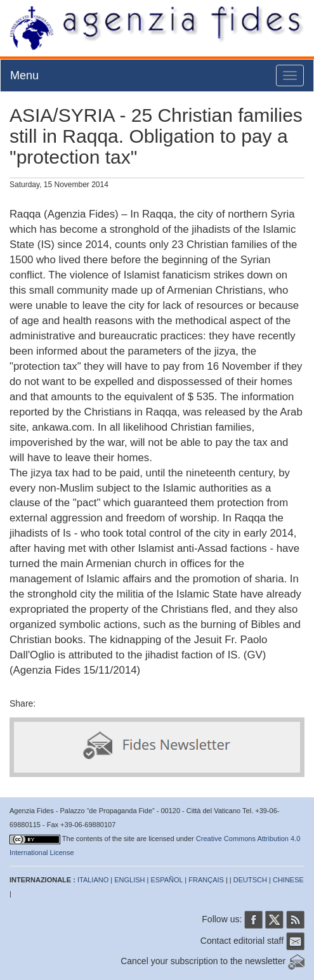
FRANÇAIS (206, 880)
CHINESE (288, 880)
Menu (24, 75)
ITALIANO (93, 880)
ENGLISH (129, 880)
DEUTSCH (250, 880)
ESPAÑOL (167, 880)
